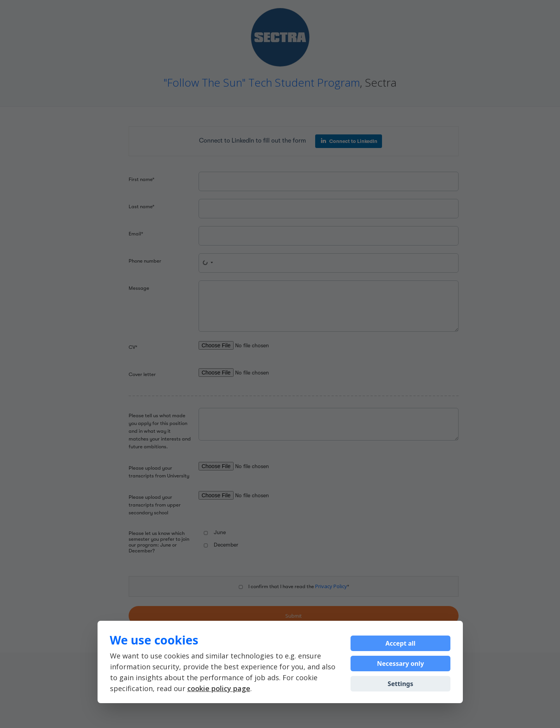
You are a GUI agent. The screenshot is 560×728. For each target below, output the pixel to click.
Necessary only (400, 664)
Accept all (400, 643)
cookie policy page (219, 688)
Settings (401, 684)
